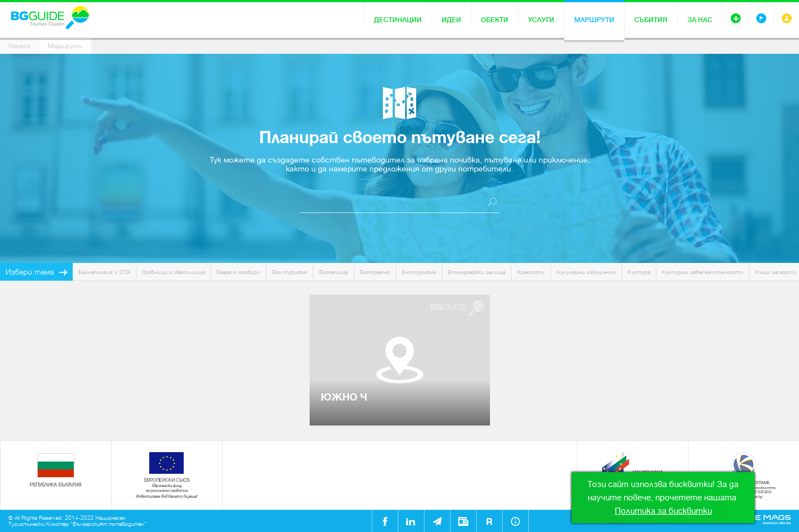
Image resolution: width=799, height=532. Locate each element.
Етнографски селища (477, 272)
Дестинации (398, 20)
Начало (19, 46)
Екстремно (375, 272)
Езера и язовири (238, 272)
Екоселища (333, 272)
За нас (700, 20)
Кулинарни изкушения (586, 272)
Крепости (531, 272)
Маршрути (594, 20)
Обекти (495, 20)
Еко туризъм (290, 272)
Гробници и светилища (173, 272)
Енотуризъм (419, 272)
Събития (651, 20)
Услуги (541, 20)
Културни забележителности (703, 272)
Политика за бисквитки (663, 511)
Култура (639, 272)
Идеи (451, 20)
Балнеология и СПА (104, 272)
